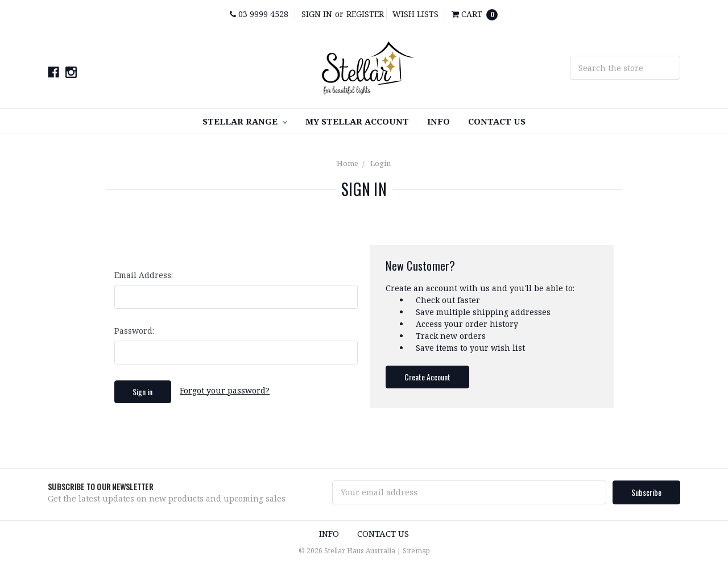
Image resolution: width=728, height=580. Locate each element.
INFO (439, 121)
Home (348, 163)
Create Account (427, 377)
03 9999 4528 (259, 14)
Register (365, 14)
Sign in (317, 14)
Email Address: (144, 275)
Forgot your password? (225, 390)
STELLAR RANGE (245, 121)
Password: (134, 331)
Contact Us (497, 121)
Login (380, 163)
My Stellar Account (357, 121)
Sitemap (416, 551)
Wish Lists (415, 14)
